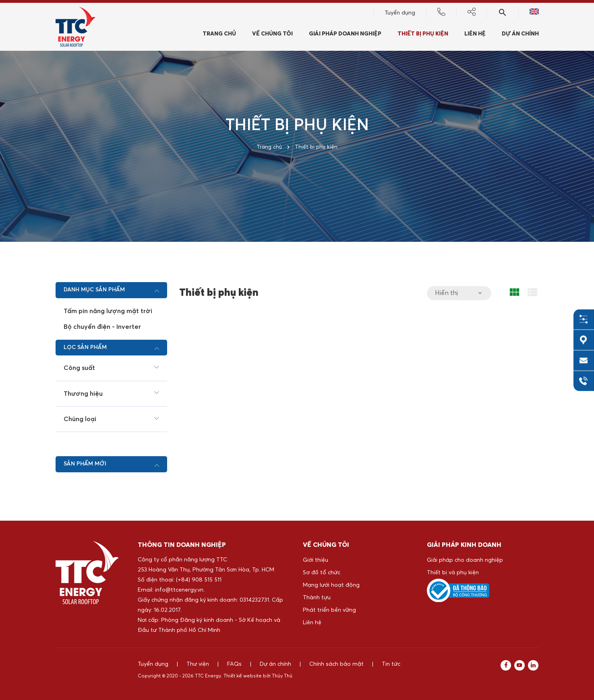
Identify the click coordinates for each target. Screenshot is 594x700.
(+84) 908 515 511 (199, 580)
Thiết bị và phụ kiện (453, 573)
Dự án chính (520, 35)
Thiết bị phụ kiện (423, 35)
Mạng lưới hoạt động (331, 585)
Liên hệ (312, 623)
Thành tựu (317, 598)
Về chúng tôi (272, 35)
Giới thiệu (316, 560)
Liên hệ (475, 35)
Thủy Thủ (282, 676)
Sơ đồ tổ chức (322, 573)
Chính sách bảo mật (336, 664)
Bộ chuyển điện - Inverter (102, 327)
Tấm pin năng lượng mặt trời (108, 311)
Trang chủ (219, 35)
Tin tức (391, 664)
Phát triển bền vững (329, 610)
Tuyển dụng (400, 14)
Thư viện (198, 664)
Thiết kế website (243, 676)
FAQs (234, 664)
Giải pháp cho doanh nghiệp (465, 560)
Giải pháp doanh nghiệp (345, 35)
